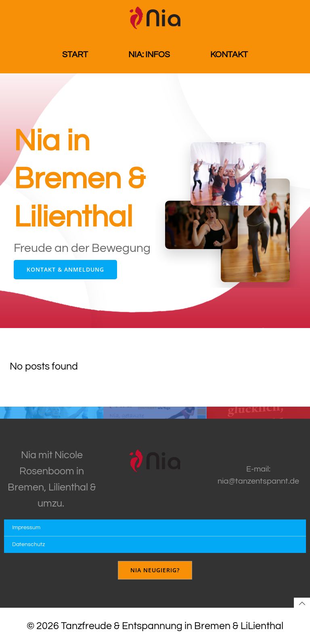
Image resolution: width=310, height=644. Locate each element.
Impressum (26, 528)
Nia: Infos (149, 55)
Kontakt (229, 55)
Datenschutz (28, 544)
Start (75, 55)
